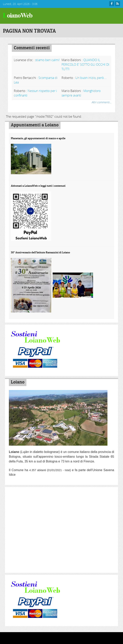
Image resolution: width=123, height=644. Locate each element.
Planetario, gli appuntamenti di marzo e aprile (38, 138)
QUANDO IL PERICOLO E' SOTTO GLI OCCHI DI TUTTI (85, 64)
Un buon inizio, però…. (91, 78)
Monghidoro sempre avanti (81, 93)
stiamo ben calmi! (47, 60)
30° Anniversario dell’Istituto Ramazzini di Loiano (40, 252)
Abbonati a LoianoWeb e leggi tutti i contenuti (38, 186)
